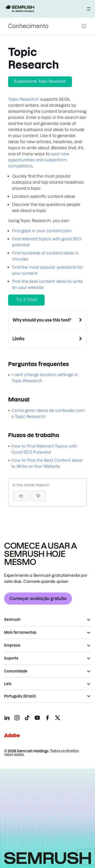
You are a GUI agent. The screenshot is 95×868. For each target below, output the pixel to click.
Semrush (12, 620)
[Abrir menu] (89, 9)
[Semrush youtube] (37, 718)
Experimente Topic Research (40, 81)
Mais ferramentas (20, 632)
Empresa (12, 645)
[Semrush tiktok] (27, 718)
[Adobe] (12, 735)
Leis (8, 684)
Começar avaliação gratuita (38, 599)
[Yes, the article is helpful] (21, 496)
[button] (38, 496)
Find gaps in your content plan (42, 231)
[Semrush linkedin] (7, 718)
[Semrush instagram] (17, 718)
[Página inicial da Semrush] (19, 9)
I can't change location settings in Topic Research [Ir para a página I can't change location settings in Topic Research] (45, 378)
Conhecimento (28, 26)
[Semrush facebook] (47, 718)
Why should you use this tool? (42, 320)
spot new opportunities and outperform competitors (39, 160)
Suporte (11, 658)
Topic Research (24, 99)
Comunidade (16, 671)
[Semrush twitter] (58, 718)
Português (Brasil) (20, 696)
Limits (18, 339)
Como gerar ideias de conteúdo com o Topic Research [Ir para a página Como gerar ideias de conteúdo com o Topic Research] (48, 413)
